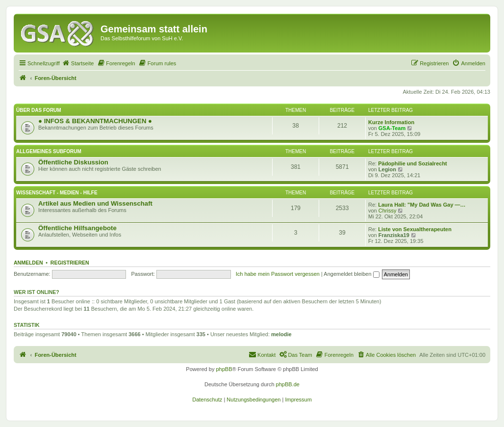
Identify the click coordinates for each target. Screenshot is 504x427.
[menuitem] (78, 63)
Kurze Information (391, 122)
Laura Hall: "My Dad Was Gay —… (422, 205)
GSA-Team (392, 128)
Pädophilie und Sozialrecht (413, 163)
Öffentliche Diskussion (73, 162)
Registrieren (70, 263)
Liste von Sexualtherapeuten (415, 229)
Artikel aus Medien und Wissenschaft (95, 203)
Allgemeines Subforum (49, 151)
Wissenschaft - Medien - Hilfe (57, 193)
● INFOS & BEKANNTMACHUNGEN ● (95, 121)
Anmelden (28, 263)
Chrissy (388, 211)
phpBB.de (288, 384)
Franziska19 (394, 235)
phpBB (224, 369)
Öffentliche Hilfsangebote (77, 228)
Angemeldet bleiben (351, 274)
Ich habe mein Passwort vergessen (278, 274)
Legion (387, 169)
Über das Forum (39, 110)
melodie (281, 334)
